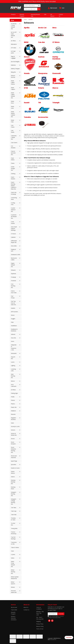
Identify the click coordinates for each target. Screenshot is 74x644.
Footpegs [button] (13, 277)
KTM (26, 88)
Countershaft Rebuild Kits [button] (14, 217)
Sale (45, 14)
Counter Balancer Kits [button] (13, 210)
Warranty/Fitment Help (35, 15)
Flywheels (14, 274)
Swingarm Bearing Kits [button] (14, 494)
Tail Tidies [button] (14, 508)
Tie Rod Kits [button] (13, 524)
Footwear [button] (14, 281)
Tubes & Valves (15, 547)
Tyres (12, 551)
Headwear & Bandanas (14, 330)
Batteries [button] (13, 65)
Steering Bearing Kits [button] (13, 482)
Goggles (13, 319)
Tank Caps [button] (14, 511)
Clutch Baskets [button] (13, 178)
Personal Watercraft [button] (14, 592)
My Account (14, 607)
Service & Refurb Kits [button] (14, 434)
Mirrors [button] (13, 381)
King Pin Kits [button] (13, 358)
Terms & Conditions (39, 608)
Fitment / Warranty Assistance (14, 618)
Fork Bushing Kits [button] (13, 286)
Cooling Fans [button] (13, 204)
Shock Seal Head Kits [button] (14, 457)
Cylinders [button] (13, 237)
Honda (27, 73)
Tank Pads (14, 515)
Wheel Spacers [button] (13, 583)
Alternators (14, 44)
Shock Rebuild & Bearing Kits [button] (13, 450)
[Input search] (31, 6)
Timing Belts (14, 528)
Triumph (56, 103)
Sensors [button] (13, 430)
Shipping (38, 621)
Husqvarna (43, 73)
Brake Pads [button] (13, 121)
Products (13, 14)
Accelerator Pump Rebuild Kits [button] (14, 26)
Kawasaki (57, 73)
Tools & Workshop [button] (14, 533)
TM (39, 103)
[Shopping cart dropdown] (62, 8)
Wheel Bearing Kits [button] (13, 572)
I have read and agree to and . (56, 617)
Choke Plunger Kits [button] (13, 168)
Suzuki (27, 103)
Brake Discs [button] (13, 102)
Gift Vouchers (14, 312)
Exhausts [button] (13, 270)
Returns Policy (40, 626)
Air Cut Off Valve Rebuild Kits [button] (14, 35)
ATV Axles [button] (14, 48)
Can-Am (41, 42)
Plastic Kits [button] (14, 407)
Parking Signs (14, 393)
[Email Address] (53, 614)
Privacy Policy (40, 624)
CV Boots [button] (13, 234)
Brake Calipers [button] (13, 88)
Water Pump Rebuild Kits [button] (13, 564)
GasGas (41, 57)
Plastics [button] (13, 404)
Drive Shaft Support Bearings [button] (14, 229)
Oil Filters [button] (13, 390)
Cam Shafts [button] (13, 131)
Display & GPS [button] (13, 250)
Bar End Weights (15, 62)
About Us (26, 607)
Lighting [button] (13, 366)
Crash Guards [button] (13, 223)
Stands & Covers (15, 468)
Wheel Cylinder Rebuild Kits (15, 578)
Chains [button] (13, 163)
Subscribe (61, 614)
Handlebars (14, 326)
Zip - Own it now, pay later (40, 618)
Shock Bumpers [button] (13, 443)
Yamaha (27, 117)
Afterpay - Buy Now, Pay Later (40, 613)
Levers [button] (13, 362)
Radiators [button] (13, 411)
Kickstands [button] (14, 353)
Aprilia (27, 28)
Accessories (43, 117)
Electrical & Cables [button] (14, 259)
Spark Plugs (14, 461)
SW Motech (52, 15)
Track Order (14, 610)
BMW (26, 42)
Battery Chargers (15, 69)
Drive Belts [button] (14, 246)
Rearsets (13, 414)
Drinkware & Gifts (16, 255)
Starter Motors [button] (13, 472)
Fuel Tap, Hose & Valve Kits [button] (13, 303)
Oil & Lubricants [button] (14, 385)
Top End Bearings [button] (13, 538)
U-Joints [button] (13, 554)
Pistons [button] (13, 400)
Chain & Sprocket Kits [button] (13, 153)
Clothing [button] (13, 174)
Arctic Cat (42, 28)
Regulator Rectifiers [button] (14, 419)
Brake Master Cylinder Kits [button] (13, 114)
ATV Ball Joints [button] (13, 52)
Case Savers (14, 143)
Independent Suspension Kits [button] (14, 347)
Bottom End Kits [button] (13, 76)
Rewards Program (22, 15)
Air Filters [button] (13, 41)
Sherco (55, 88)
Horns (13, 341)
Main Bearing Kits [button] (13, 376)
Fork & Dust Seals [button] (14, 292)
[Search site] (39, 6)
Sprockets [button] (14, 465)
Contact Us (61, 15)
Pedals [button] (13, 397)
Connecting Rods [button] (14, 198)
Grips (12, 322)
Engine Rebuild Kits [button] (13, 265)
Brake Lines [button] (13, 107)
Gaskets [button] (13, 308)
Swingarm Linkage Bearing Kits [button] (14, 502)
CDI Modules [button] (13, 147)
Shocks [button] (13, 439)
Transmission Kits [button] (14, 543)
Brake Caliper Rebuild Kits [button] (13, 95)
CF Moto (56, 42)
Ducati (27, 57)
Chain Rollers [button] (13, 159)
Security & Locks (15, 426)
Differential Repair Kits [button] (14, 242)
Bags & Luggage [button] (13, 57)
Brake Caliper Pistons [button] (13, 82)
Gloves (13, 315)
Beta (54, 28)
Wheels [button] (13, 587)
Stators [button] (13, 477)
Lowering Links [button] (13, 370)
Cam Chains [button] (13, 126)
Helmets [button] (13, 334)
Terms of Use (40, 629)
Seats (12, 423)
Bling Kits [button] (13, 72)
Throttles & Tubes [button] (13, 519)
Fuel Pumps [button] (13, 297)
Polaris (41, 88)
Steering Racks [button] (13, 488)
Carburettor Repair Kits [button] (14, 137)
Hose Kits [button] (13, 338)
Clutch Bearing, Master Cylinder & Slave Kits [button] (14, 186)
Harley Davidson (56, 58)
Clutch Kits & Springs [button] (14, 193)
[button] (53, 8)
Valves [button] (13, 558)
